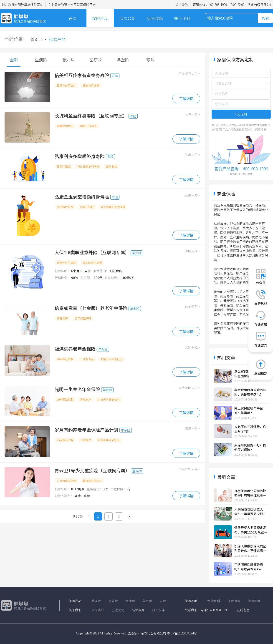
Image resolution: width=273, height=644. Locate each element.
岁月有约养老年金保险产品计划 (86, 430)
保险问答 (234, 601)
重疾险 (41, 60)
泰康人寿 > (193, 428)
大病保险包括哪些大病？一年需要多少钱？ (250, 511)
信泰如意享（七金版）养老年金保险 (91, 308)
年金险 (123, 60)
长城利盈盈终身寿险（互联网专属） (91, 116)
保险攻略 (155, 18)
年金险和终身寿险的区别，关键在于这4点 (250, 392)
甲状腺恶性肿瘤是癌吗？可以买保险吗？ (249, 567)
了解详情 (186, 98)
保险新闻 (254, 601)
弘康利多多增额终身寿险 (80, 156)
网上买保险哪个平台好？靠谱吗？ (249, 410)
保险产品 (100, 18)
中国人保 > (193, 251)
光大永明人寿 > (189, 388)
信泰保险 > (193, 307)
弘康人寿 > (193, 155)
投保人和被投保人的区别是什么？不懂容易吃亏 (250, 548)
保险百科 (214, 601)
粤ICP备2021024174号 (182, 633)
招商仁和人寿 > (189, 469)
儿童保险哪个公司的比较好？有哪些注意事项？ (250, 493)
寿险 (150, 60)
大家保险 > (193, 347)
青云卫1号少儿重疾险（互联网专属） (92, 470)
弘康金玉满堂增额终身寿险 (82, 197)
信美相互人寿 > (189, 74)
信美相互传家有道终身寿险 (82, 75)
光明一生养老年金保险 (77, 389)
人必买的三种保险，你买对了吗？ (250, 429)
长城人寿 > (193, 114)
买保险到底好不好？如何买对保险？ (250, 447)
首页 (73, 18)
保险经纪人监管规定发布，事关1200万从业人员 (251, 530)
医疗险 (96, 60)
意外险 (68, 60)
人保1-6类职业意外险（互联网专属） (92, 252)
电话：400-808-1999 (214, 610)
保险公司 (127, 18)
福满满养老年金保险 (75, 349)
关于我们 (182, 18)
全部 (14, 60)
